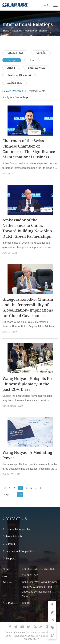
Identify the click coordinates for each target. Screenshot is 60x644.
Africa (11, 68)
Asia (32, 60)
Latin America (37, 68)
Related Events (37, 91)
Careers (9, 544)
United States (15, 53)
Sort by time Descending (15, 97)
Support (8, 559)
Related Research (13, 91)
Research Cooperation (17, 529)
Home (6, 31)
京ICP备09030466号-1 (31, 636)
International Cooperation (18, 551)
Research (17, 31)
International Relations (36, 31)
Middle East (14, 83)
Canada (41, 53)
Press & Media (12, 537)
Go (20, 494)
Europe (12, 60)
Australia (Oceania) (19, 75)
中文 (46, 5)
